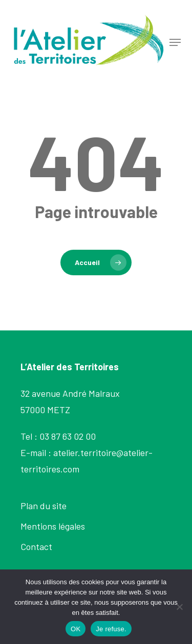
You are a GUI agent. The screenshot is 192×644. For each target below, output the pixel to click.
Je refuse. (111, 629)
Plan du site (44, 506)
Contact (36, 546)
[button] (175, 42)
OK (76, 629)
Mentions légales (53, 526)
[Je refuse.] (179, 607)
